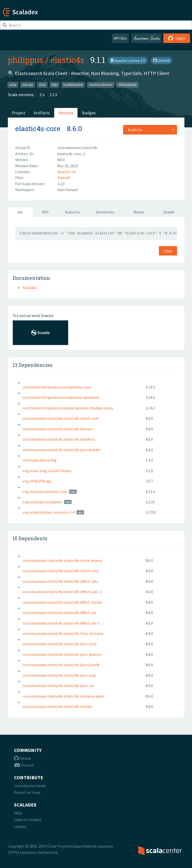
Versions (66, 113)
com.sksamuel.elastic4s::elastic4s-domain (58, 429)
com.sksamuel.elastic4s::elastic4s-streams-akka (63, 696)
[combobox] (150, 130)
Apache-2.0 (67, 172)
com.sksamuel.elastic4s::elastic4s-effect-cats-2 (62, 592)
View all (64, 178)
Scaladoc (30, 287)
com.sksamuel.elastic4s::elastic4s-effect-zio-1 (61, 623)
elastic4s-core (38, 128)
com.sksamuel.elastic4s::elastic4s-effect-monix (62, 602)
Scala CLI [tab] (72, 212)
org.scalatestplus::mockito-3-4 (49, 512)
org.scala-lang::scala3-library (47, 471)
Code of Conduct (28, 820)
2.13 (53, 95)
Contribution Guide (30, 786)
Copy (168, 251)
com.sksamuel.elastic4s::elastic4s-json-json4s (61, 665)
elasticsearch (127, 85)
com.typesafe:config (40, 460)
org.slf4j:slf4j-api (37, 481)
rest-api (28, 85)
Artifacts (42, 113)
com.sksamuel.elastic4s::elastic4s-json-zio (58, 686)
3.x (42, 95)
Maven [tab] (139, 212)
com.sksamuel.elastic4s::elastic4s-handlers (59, 439)
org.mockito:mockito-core (45, 492)
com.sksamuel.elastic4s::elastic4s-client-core (61, 418)
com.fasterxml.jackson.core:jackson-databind (61, 397)
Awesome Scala (146, 38)
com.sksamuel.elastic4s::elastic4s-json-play (59, 675)
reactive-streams (101, 85)
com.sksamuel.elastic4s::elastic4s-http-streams (63, 633)
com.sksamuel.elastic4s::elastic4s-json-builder (62, 450)
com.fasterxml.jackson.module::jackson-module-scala (68, 408)
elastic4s (67, 60)
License (20, 826)
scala (13, 85)
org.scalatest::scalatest (42, 502)
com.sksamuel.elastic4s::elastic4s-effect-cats (60, 581)
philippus (26, 60)
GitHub (162, 60)
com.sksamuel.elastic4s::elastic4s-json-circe (60, 644)
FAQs (18, 813)
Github (22, 758)
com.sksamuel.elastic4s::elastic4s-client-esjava (62, 560)
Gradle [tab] (169, 212)
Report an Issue (27, 792)
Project (19, 113)
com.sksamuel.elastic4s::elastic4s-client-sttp (61, 571)
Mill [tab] (45, 212)
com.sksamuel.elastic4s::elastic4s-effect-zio (59, 613)
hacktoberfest (73, 85)
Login (177, 38)
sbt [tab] (20, 212)
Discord (24, 765)
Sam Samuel (68, 190)
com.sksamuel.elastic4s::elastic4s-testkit (57, 706)
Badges (89, 113)
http (55, 85)
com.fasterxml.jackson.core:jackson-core (57, 387)
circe (42, 85)
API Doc (120, 38)
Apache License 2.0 (128, 60)
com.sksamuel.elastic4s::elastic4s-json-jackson (62, 654)
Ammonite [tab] (105, 212)
